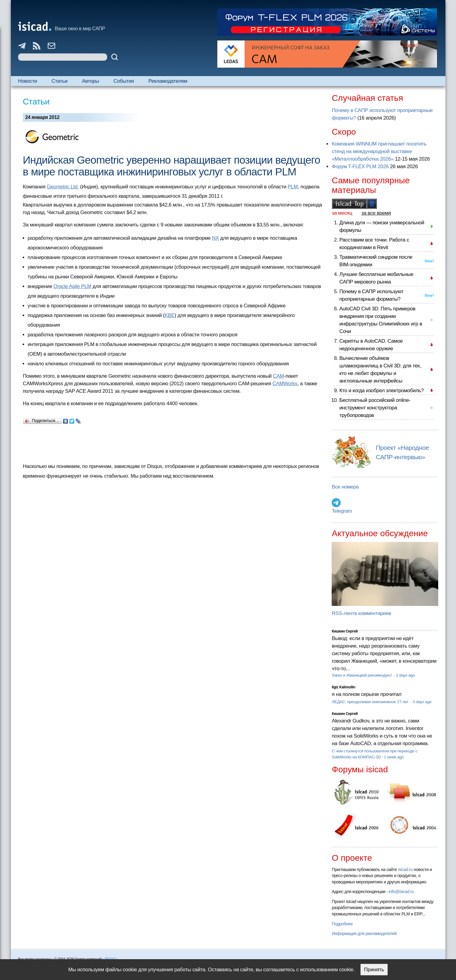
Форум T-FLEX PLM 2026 (360, 167)
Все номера (345, 487)
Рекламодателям (168, 81)
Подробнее (342, 924)
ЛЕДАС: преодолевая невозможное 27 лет (370, 702)
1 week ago (394, 757)
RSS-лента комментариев (361, 613)
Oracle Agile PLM (72, 286)
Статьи (60, 81)
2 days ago (405, 675)
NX (215, 238)
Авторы (91, 81)
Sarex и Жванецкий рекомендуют (362, 675)
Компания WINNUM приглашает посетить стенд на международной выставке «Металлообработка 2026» (379, 151)
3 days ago (422, 702)
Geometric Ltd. (63, 187)
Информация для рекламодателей (364, 934)
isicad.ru (405, 870)
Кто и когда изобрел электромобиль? (381, 391)
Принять (374, 970)
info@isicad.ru (401, 892)
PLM (293, 187)
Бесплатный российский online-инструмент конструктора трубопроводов (375, 408)
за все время (376, 213)
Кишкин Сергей (345, 631)
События (124, 81)
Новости (28, 81)
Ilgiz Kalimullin (343, 687)
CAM (278, 376)
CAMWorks (285, 384)
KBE (170, 315)
